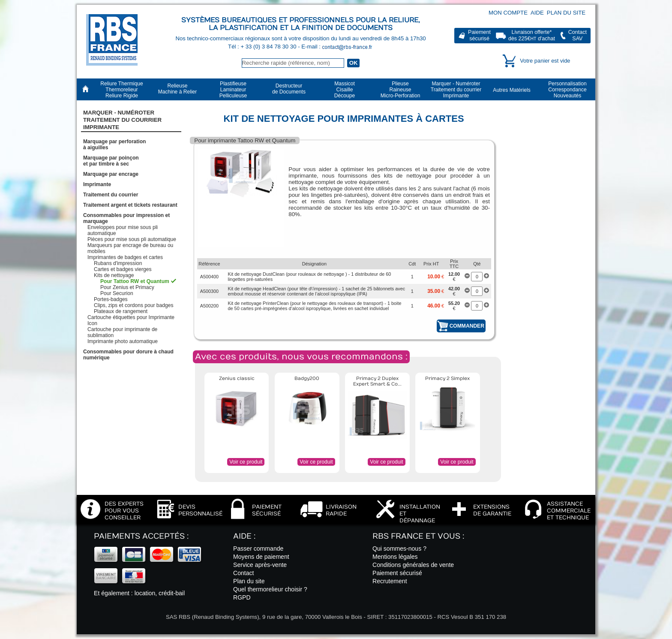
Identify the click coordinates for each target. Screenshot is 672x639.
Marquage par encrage (111, 174)
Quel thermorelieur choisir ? (270, 589)
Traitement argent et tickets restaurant (130, 205)
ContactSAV (577, 35)
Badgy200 (307, 378)
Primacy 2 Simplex (447, 378)
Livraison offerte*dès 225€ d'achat (532, 35)
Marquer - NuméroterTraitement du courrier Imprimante (122, 120)
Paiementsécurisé (479, 35)
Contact (244, 573)
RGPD (242, 597)
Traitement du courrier (111, 195)
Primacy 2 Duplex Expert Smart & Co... (377, 381)
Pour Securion (117, 293)
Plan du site (566, 13)
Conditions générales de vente (413, 565)
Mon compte (508, 13)
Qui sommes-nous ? (399, 549)
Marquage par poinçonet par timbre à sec (111, 161)
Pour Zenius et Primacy (127, 287)
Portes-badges (111, 299)
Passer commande (258, 549)
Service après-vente (260, 565)
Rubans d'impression (118, 263)
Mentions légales (395, 557)
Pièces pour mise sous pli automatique (132, 239)
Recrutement (390, 581)
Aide (537, 13)
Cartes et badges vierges (123, 269)
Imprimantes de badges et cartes (125, 257)
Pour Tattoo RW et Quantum (135, 281)
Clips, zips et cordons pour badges (134, 305)
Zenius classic (237, 378)
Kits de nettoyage (114, 275)
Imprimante (97, 184)
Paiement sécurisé (397, 573)
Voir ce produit (246, 462)
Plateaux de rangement (121, 311)
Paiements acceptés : (141, 536)
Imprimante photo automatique (123, 341)
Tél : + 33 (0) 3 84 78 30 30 (263, 47)
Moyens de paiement (261, 557)
